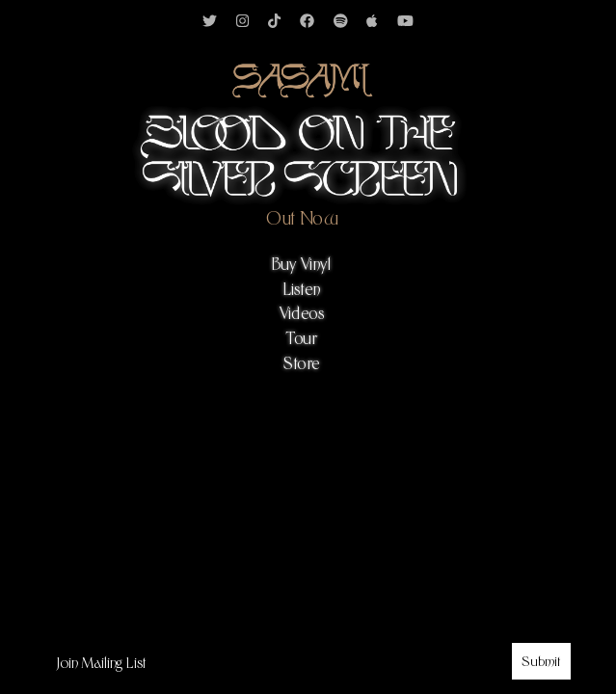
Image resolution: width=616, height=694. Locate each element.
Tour (302, 339)
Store (302, 364)
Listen (302, 290)
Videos (302, 314)
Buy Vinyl (302, 265)
